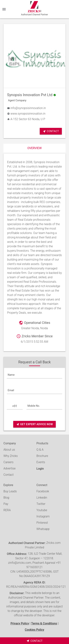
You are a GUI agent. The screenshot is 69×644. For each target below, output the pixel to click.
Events (41, 462)
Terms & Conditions (44, 623)
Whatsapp (43, 529)
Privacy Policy (20, 623)
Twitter (41, 504)
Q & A (40, 450)
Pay (6, 504)
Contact (51, 131)
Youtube (42, 510)
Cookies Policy (34, 630)
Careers (8, 462)
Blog (6, 498)
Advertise (10, 468)
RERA (7, 510)
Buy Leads (10, 491)
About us (9, 450)
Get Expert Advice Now (34, 424)
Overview (35, 148)
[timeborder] (34, 641)
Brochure (42, 456)
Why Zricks (11, 456)
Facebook (43, 491)
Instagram (43, 516)
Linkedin (42, 498)
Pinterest (42, 523)
